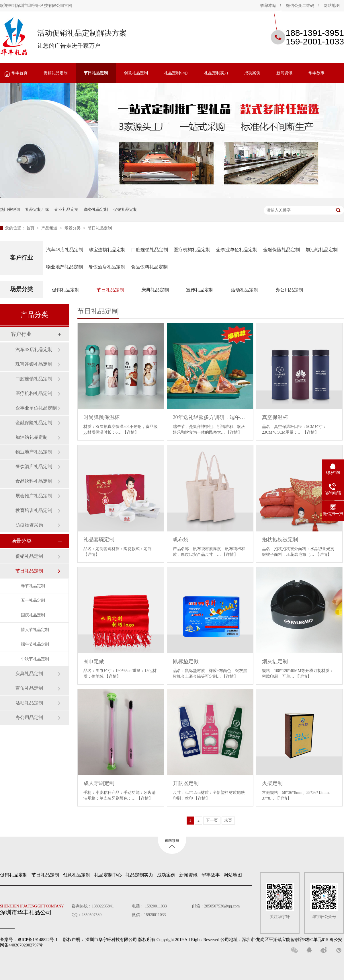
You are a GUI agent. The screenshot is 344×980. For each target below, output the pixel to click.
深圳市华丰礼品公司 (34, 908)
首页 (31, 228)
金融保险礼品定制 (282, 250)
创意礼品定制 (136, 73)
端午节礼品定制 (35, 644)
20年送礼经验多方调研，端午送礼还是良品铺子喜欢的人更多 (210, 417)
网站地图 (332, 6)
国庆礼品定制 (33, 615)
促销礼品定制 (56, 73)
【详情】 (131, 432)
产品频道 (50, 228)
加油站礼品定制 (322, 250)
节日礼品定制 (96, 73)
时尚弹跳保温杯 (101, 417)
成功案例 (252, 73)
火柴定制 (272, 783)
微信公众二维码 (300, 6)
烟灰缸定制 (275, 661)
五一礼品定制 (33, 600)
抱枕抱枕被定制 (280, 539)
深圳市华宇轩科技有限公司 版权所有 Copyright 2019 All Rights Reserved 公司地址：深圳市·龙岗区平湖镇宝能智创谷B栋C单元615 (207, 940)
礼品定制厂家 (37, 210)
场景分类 (73, 228)
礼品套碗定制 (99, 539)
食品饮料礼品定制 (149, 267)
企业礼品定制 (67, 210)
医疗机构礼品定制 (192, 250)
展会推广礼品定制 (34, 496)
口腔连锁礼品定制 (150, 250)
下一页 (212, 820)
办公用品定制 (289, 290)
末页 (228, 820)
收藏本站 (268, 6)
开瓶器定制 (186, 783)
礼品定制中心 (176, 73)
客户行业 (21, 258)
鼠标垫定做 (186, 661)
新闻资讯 (284, 73)
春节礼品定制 (33, 586)
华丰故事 (316, 73)
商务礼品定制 (96, 210)
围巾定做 (94, 661)
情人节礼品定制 (35, 630)
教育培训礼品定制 (34, 510)
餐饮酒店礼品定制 (107, 267)
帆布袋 (181, 539)
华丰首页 (19, 73)
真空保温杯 (275, 417)
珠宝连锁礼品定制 (107, 250)
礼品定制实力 (216, 73)
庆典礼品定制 (155, 290)
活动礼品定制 (245, 290)
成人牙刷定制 (99, 783)
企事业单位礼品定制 (237, 250)
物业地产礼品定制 (64, 267)
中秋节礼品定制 (35, 659)
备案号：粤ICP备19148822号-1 (29, 940)
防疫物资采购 (29, 525)
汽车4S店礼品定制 (65, 250)
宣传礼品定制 (200, 290)
